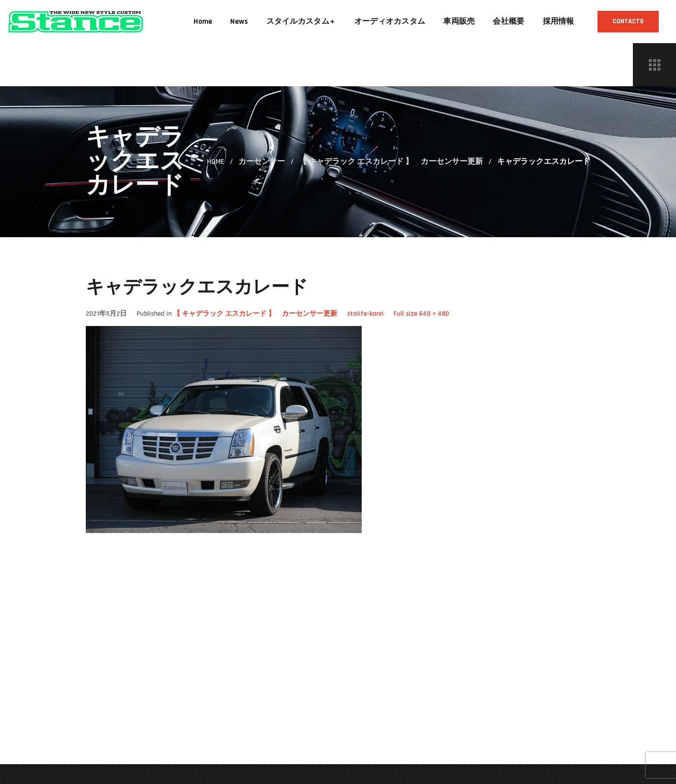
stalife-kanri (365, 314)
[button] (628, 22)
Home (216, 162)
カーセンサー (262, 162)
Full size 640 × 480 (421, 314)
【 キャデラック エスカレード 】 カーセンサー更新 (391, 162)
